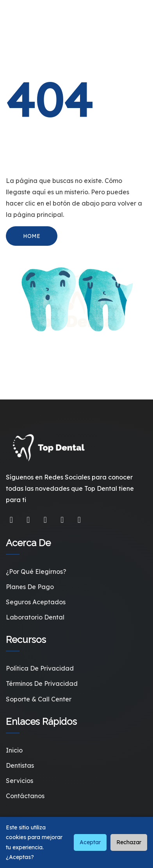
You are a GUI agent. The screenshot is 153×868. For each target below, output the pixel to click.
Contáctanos (25, 796)
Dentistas (20, 765)
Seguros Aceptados (36, 602)
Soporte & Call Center (39, 699)
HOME (32, 236)
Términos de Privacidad (42, 683)
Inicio (14, 750)
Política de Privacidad (40, 668)
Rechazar (129, 842)
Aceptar (90, 842)
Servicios (20, 781)
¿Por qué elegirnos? (36, 572)
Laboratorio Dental (35, 617)
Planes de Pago (30, 587)
